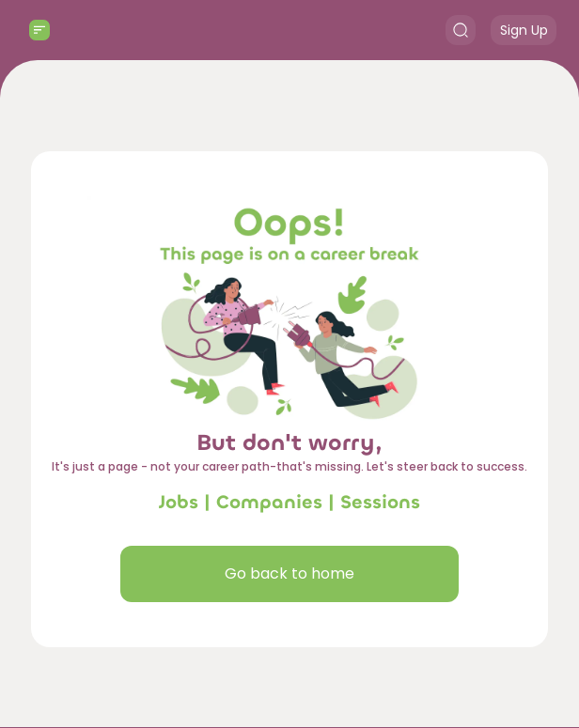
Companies (269, 502)
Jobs (179, 502)
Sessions (380, 502)
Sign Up (524, 30)
